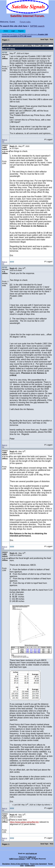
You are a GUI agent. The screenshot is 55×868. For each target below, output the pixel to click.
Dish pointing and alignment (27, 34)
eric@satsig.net (31, 854)
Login (13, 31)
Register (21, 31)
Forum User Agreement (39, 864)
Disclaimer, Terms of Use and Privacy (16, 864)
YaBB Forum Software (17, 859)
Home (6, 31)
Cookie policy (30, 866)
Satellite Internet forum (9, 34)
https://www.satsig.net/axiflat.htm (24, 822)
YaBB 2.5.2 (32, 857)
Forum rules (25, 22)
